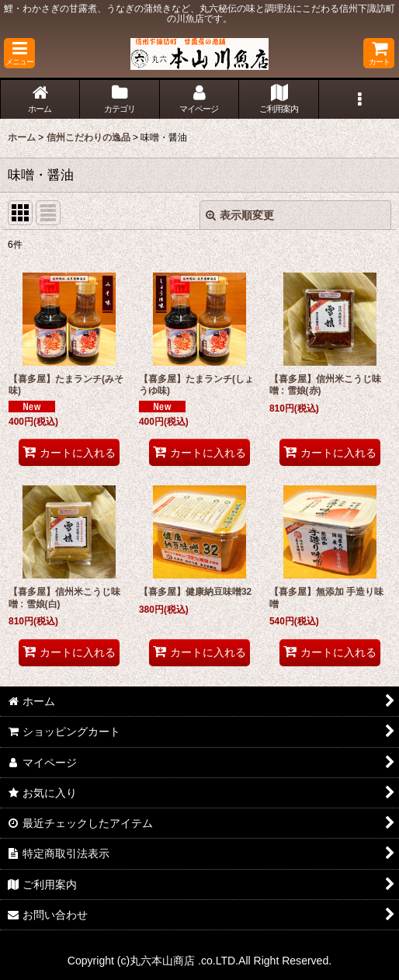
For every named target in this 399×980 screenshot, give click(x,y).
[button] (19, 53)
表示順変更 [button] (240, 215)
